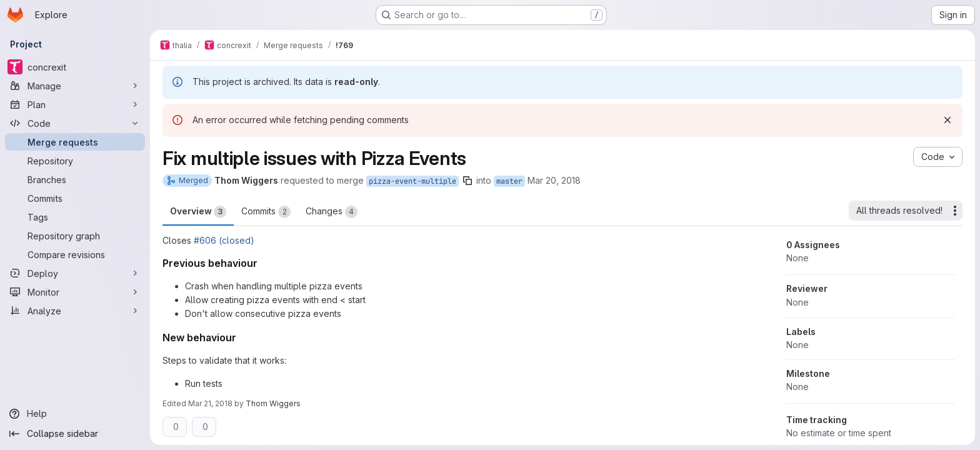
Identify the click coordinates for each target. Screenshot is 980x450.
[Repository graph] (75, 236)
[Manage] (75, 86)
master (509, 181)
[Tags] (75, 217)
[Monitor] (75, 292)
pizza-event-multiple (412, 181)
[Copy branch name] (467, 181)
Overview (198, 212)
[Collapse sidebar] (75, 434)
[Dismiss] (947, 120)
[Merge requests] (75, 142)
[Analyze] (75, 311)
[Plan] (75, 104)
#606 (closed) (224, 240)
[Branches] (75, 179)
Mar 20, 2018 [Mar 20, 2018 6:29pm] (554, 180)
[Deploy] (75, 273)
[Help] (75, 414)
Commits (266, 212)
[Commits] (75, 198)
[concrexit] (75, 67)
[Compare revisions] (75, 254)
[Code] (75, 123)
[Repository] (75, 161)
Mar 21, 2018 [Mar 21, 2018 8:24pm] (210, 403)
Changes (332, 212)
